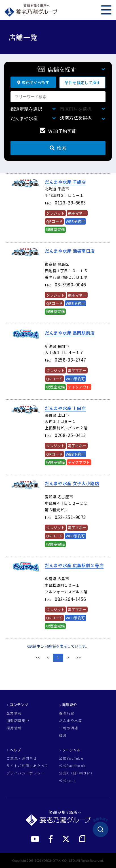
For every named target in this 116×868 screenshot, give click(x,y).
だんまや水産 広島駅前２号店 (74, 565)
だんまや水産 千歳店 (65, 182)
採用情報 (14, 728)
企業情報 (14, 713)
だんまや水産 (70, 721)
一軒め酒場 (68, 728)
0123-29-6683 (70, 202)
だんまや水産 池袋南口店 (70, 251)
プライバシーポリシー (26, 773)
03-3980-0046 (70, 284)
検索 (58, 148)
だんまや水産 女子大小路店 (72, 483)
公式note (67, 781)
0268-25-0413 (70, 435)
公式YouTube (71, 758)
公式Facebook (72, 766)
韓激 (63, 735)
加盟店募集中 (18, 721)
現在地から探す (33, 82)
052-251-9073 (70, 517)
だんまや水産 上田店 (65, 408)
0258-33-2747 (70, 360)
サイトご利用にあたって (27, 766)
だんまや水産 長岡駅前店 (70, 333)
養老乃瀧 (67, 713)
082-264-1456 (70, 599)
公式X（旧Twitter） (77, 773)
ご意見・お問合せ (22, 758)
